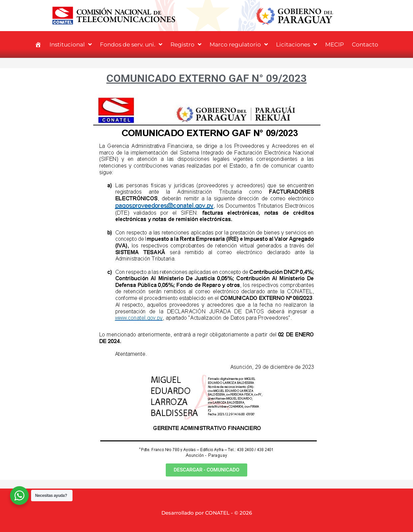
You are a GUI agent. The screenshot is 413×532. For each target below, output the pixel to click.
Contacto (365, 44)
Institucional (71, 44)
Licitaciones (297, 44)
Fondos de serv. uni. (131, 44)
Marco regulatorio (239, 44)
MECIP (334, 44)
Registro (186, 44)
